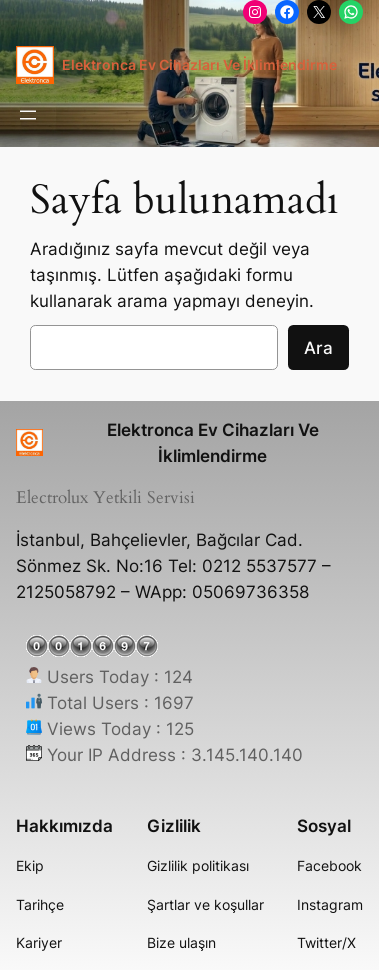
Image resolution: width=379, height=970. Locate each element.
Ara (318, 348)
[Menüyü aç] (28, 115)
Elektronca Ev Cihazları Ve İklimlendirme (199, 64)
